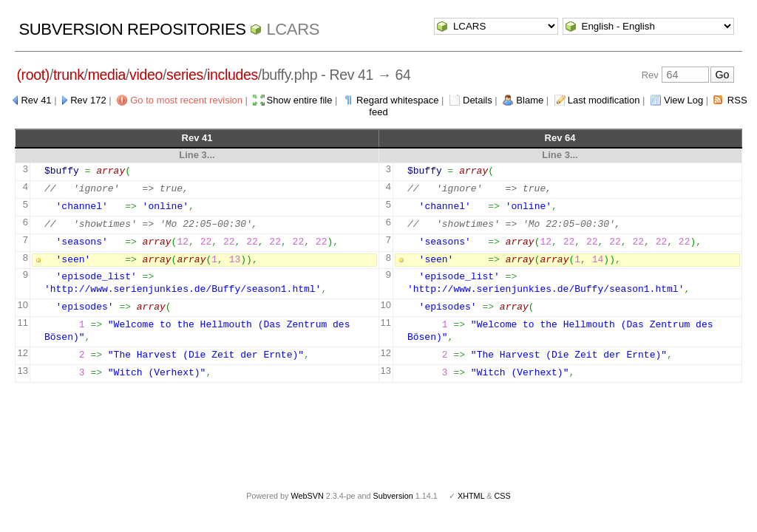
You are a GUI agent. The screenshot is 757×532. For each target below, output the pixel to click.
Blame (530, 100)
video (146, 75)
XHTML (471, 496)
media (107, 75)
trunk (69, 75)
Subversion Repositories (132, 29)
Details (478, 100)
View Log (683, 100)
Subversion (393, 496)
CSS (503, 496)
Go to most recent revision (186, 100)
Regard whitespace (397, 100)
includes (232, 75)
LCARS (293, 29)
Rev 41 (36, 100)
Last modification (604, 100)
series (185, 75)
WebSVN (307, 496)
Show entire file (300, 100)
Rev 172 (88, 100)
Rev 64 (560, 138)
